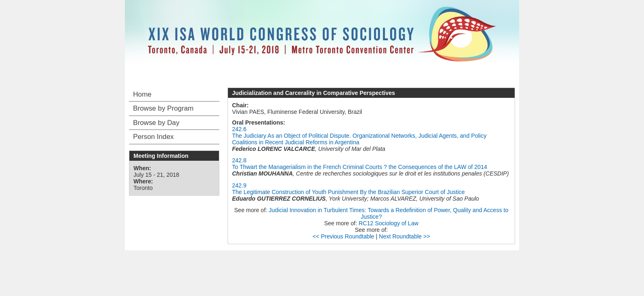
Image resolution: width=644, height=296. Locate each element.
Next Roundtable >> (405, 236)
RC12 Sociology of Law (389, 223)
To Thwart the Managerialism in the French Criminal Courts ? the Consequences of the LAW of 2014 (360, 167)
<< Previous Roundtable (343, 236)
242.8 (239, 160)
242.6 (239, 129)
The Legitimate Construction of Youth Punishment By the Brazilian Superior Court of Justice (348, 192)
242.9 (239, 185)
